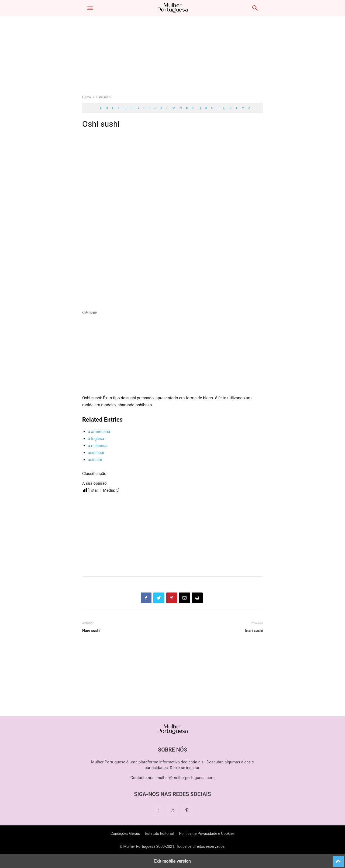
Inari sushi (254, 631)
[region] (172, 58)
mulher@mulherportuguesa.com (185, 778)
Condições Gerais (125, 833)
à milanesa (98, 446)
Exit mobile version (172, 861)
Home (87, 97)
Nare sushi (91, 631)
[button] (90, 8)
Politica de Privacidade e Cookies (207, 833)
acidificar (96, 453)
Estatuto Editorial (159, 833)
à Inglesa (96, 439)
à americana (99, 432)
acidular (95, 460)
